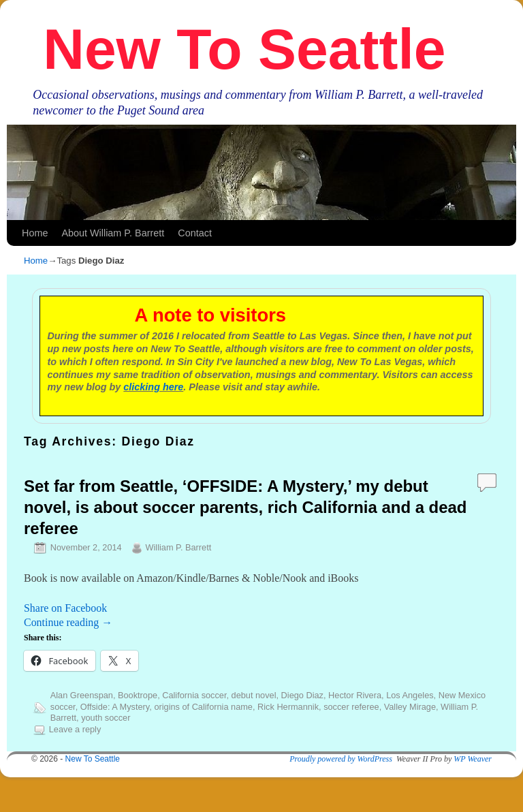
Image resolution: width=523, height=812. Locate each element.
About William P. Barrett (113, 233)
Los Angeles (410, 695)
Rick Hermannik (288, 707)
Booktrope (138, 695)
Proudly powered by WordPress (341, 759)
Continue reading (68, 622)
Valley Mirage (410, 707)
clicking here (153, 387)
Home (35, 233)
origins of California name (203, 707)
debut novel (254, 695)
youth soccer (106, 718)
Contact (195, 233)
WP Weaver (473, 759)
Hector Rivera (355, 695)
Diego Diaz (302, 695)
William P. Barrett (178, 547)
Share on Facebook (65, 608)
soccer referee (351, 707)
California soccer (194, 695)
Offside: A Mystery (115, 707)
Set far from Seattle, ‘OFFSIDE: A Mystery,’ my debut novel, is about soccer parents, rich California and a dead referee (245, 507)
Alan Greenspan (82, 695)
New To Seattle (244, 49)
